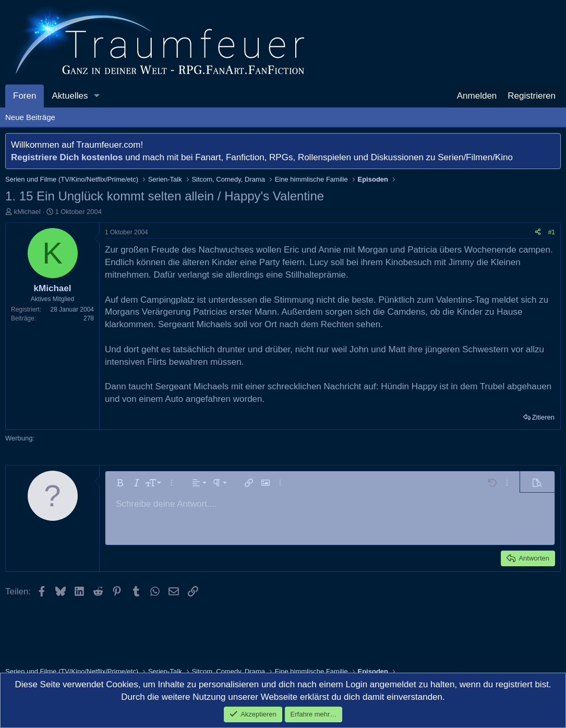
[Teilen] (538, 232)
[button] (97, 96)
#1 (552, 232)
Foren (25, 96)
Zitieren (543, 417)
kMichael (27, 212)
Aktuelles (70, 96)
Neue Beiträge (30, 117)
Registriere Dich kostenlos (67, 157)
